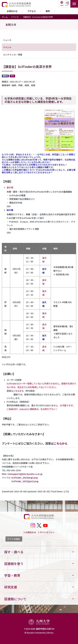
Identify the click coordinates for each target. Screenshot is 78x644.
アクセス (32, 11)
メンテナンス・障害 (13, 55)
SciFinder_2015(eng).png (25, 478)
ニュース (7, 40)
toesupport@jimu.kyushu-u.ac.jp (25, 474)
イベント (15, 17)
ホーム (5, 17)
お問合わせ (12, 11)
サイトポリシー (46, 532)
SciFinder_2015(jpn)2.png (25, 481)
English (62, 5)
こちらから (18, 391)
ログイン (67, 5)
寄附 (48, 11)
